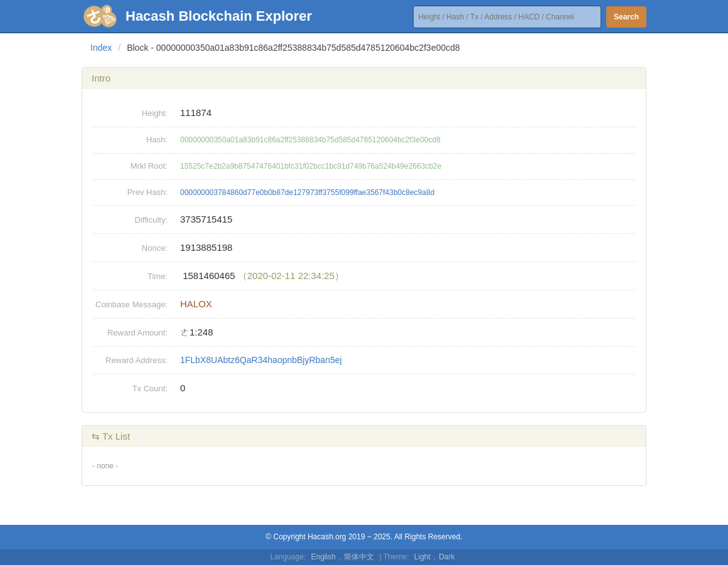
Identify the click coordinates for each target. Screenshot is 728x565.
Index (101, 48)
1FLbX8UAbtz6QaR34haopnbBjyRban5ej (261, 360)
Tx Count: (150, 388)
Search (626, 17)
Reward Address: (136, 360)
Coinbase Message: (131, 304)
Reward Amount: (137, 333)
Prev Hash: (147, 192)
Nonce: (155, 248)
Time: (158, 276)
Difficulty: (152, 220)
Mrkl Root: (149, 166)
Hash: (157, 140)
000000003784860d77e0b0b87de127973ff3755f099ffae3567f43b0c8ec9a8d (307, 193)
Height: (155, 113)
